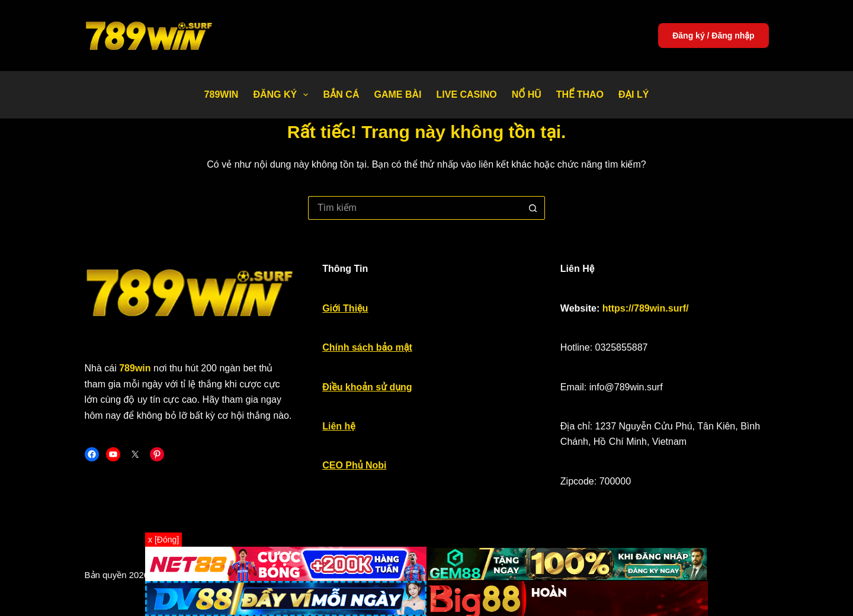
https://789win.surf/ (646, 308)
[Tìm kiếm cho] (415, 208)
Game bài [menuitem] (397, 94)
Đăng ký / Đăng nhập (713, 36)
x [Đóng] (163, 540)
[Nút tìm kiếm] (533, 208)
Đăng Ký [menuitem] (283, 95)
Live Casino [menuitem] (466, 94)
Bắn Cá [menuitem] (341, 94)
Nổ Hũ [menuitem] (527, 94)
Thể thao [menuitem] (580, 94)
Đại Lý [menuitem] (634, 94)
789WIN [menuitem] (222, 94)
